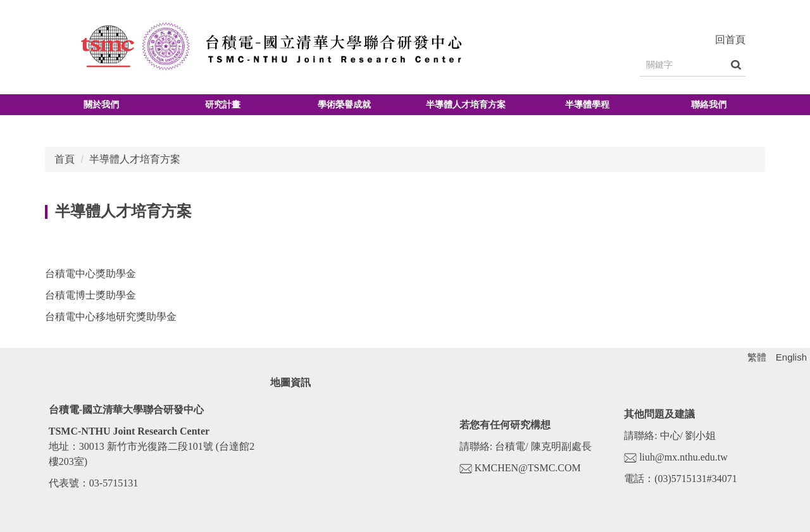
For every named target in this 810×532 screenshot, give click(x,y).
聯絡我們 (709, 104)
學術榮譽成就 (344, 104)
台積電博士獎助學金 (90, 295)
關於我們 (101, 104)
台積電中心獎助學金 (90, 274)
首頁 (65, 159)
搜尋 (736, 65)
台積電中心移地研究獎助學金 (111, 317)
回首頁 (730, 40)
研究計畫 (223, 104)
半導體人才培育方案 (466, 104)
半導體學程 (587, 104)
